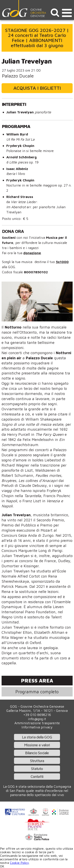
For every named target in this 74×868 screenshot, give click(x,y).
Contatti (37, 776)
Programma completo (37, 692)
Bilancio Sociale (37, 753)
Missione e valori (37, 745)
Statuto (37, 769)
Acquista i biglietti (37, 88)
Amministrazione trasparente (37, 723)
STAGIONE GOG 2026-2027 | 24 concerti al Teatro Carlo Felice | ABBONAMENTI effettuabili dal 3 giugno (37, 38)
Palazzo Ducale (18, 76)
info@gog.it (37, 719)
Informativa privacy (37, 727)
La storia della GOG (37, 737)
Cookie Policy (19, 863)
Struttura (37, 761)
